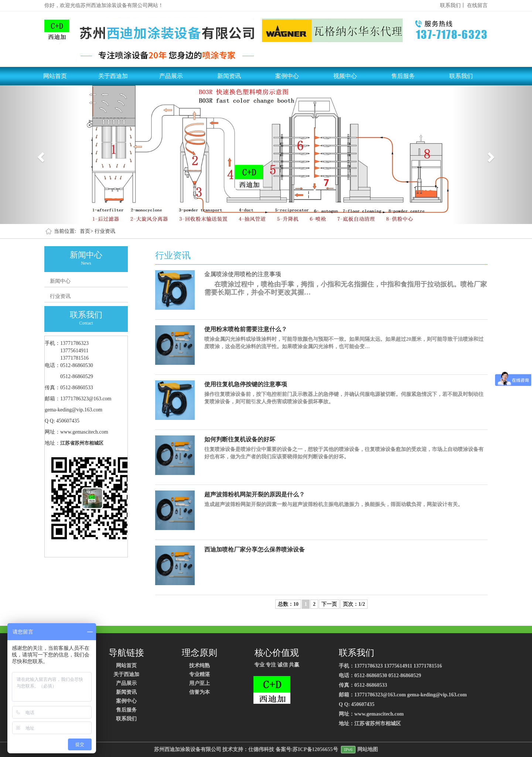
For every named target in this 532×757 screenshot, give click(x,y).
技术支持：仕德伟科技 (248, 749)
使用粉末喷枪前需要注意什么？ (246, 329)
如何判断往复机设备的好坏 (240, 439)
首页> (86, 231)
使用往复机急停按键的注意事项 (246, 384)
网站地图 (368, 749)
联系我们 (461, 76)
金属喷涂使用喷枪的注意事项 (243, 274)
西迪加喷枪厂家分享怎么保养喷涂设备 (255, 549)
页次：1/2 (354, 604)
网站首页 (55, 76)
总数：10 (288, 604)
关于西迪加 (113, 76)
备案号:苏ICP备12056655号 (307, 749)
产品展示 (171, 76)
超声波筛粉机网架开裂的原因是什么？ (255, 494)
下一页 (329, 604)
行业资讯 (105, 231)
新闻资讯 (229, 76)
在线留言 (477, 5)
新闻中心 (60, 281)
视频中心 (345, 76)
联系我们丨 (453, 5)
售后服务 (403, 76)
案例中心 (287, 76)
